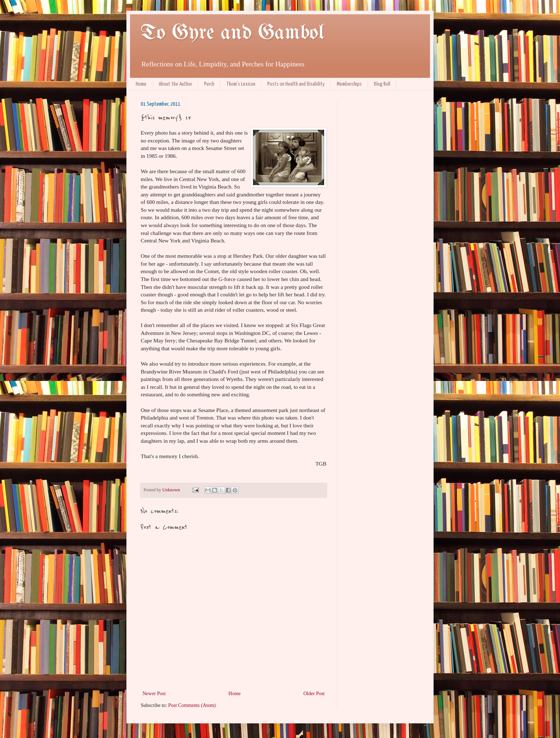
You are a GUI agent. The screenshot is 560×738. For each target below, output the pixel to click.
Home (141, 84)
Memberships (349, 84)
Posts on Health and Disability (296, 84)
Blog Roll (382, 84)
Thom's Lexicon (241, 84)
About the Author (175, 84)
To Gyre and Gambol (232, 33)
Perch (209, 84)
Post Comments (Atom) (192, 705)
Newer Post (154, 694)
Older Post (314, 694)
